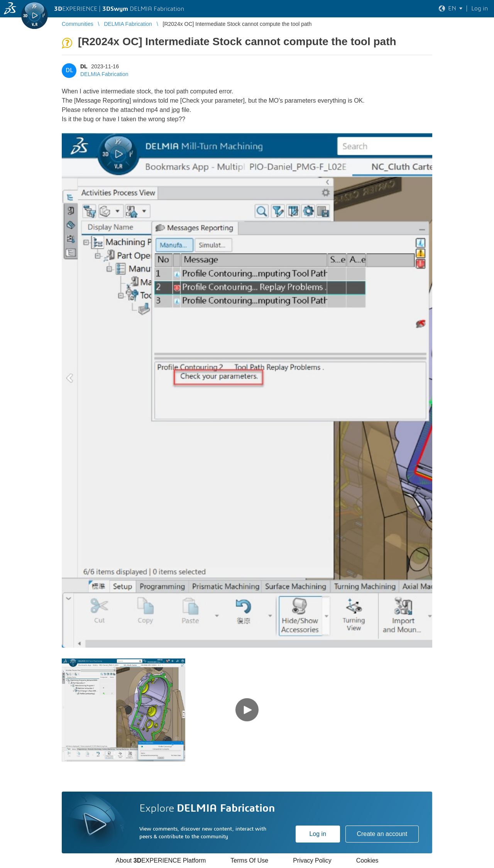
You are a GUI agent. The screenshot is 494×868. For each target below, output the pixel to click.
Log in (318, 834)
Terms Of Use (249, 860)
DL (84, 66)
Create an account (382, 834)
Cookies (367, 860)
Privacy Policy (312, 860)
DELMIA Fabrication (104, 74)
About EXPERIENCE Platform (161, 860)
